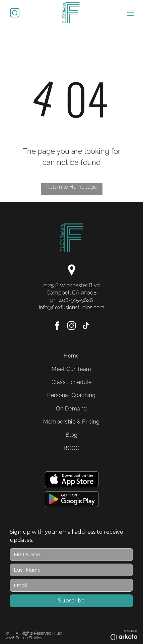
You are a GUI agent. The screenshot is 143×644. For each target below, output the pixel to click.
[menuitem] (71, 356)
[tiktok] (86, 327)
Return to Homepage (72, 187)
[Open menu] (131, 13)
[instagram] (72, 327)
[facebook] (57, 327)
